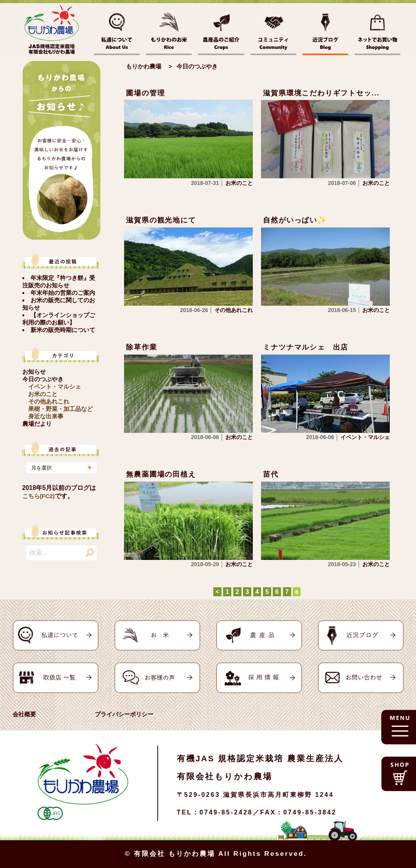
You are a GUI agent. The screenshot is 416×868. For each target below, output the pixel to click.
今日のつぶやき (43, 379)
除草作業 (141, 347)
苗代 (271, 474)
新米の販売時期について (63, 330)
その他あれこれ (49, 401)
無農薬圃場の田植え (161, 474)
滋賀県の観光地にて (161, 220)
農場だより (37, 424)
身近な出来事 (46, 416)
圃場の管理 (145, 93)
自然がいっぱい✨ (295, 220)
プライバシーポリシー (124, 714)
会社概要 (24, 714)
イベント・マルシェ (55, 386)
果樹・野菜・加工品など (60, 409)
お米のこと (43, 394)
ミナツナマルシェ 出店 (306, 347)
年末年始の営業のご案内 (63, 293)
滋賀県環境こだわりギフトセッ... (321, 93)
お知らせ (34, 372)
